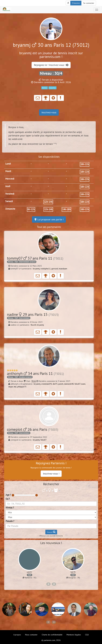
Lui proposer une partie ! (49, 219)
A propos (17, 635)
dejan (11, 387)
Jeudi (8, 186)
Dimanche (10, 209)
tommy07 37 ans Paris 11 (35, 258)
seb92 (29, 572)
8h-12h (31, 209)
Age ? (8, 495)
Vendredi (10, 194)
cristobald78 (47, 384)
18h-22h (85, 164)
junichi (61, 384)
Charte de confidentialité (52, 635)
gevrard (55, 269)
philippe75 (22, 387)
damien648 (69, 384)
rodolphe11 (45, 269)
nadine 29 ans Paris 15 (33, 314)
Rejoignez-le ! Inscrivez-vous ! (51, 65)
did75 (55, 384)
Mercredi (10, 179)
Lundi (8, 164)
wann (83, 384)
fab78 (73, 572)
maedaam (63, 269)
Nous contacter (31, 635)
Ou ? (8, 499)
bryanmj (36, 269)
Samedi (9, 201)
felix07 (77, 384)
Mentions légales (74, 635)
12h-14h (48, 202)
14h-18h (66, 209)
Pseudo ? (10, 521)
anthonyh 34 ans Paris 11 (35, 373)
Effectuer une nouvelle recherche (51, 536)
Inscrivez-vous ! (51, 474)
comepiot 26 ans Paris (33, 429)
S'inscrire (76, 3)
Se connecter (89, 3)
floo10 (33, 325)
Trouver (51, 532)
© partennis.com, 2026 (51, 640)
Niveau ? (10, 508)
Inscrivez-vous (49, 112)
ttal (15, 387)
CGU (87, 635)
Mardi (8, 171)
